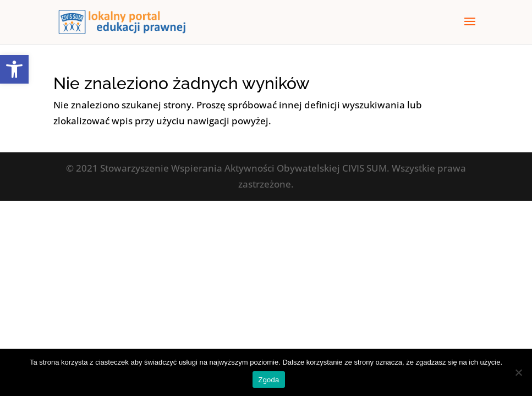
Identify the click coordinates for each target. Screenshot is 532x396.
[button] (14, 69)
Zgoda (268, 380)
